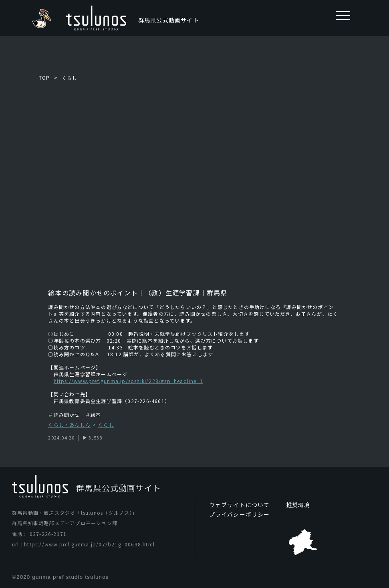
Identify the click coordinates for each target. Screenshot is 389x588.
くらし (70, 77)
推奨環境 (298, 505)
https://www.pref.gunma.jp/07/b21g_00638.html (89, 544)
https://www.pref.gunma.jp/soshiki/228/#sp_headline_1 (128, 381)
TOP (44, 77)
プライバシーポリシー (240, 514)
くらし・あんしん (69, 425)
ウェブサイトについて (240, 505)
